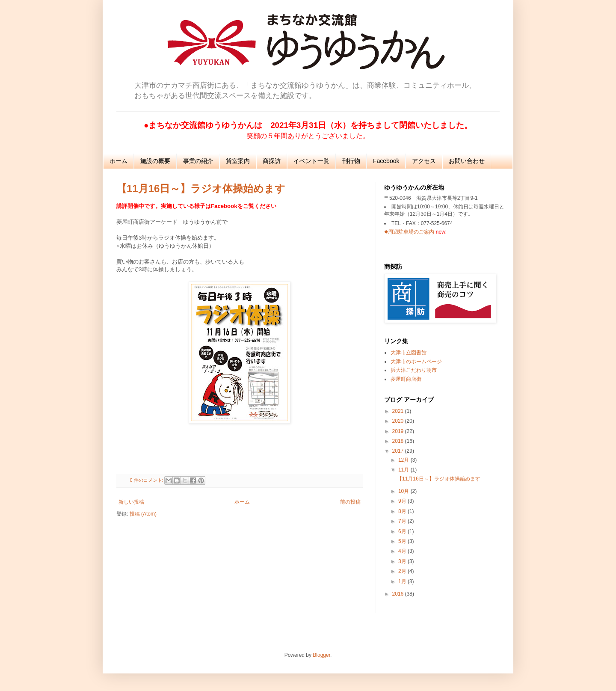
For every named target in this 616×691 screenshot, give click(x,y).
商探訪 (272, 161)
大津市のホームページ (416, 362)
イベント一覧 (311, 161)
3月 (403, 561)
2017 (399, 451)
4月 (403, 551)
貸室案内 (238, 161)
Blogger (321, 655)
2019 (399, 431)
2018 (399, 441)
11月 (404, 470)
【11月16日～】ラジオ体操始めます (201, 188)
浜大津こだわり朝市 (414, 370)
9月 (403, 501)
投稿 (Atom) (143, 514)
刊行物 (351, 161)
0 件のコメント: (147, 480)
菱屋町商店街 (406, 379)
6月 (403, 531)
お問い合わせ (467, 161)
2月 (403, 571)
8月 (403, 511)
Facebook (386, 161)
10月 (404, 491)
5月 (403, 541)
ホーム (118, 161)
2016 (399, 594)
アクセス (424, 161)
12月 (404, 460)
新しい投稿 (131, 502)
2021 (399, 411)
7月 (403, 521)
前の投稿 (350, 502)
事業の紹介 (198, 161)
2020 (399, 421)
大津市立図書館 (409, 353)
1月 (403, 581)
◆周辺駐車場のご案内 (409, 232)
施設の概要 (155, 161)
